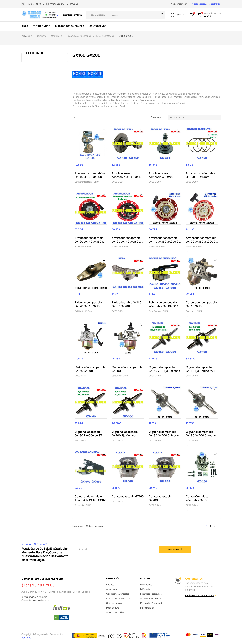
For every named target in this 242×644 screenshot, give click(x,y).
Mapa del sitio (147, 608)
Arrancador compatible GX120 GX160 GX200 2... (202, 240)
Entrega (110, 585)
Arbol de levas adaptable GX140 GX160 (128, 175)
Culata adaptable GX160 (128, 496)
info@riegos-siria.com (34, 597)
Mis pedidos (146, 585)
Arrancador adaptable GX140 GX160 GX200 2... (165, 240)
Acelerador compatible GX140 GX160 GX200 (90, 175)
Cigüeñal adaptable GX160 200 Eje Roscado (164, 369)
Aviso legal (112, 589)
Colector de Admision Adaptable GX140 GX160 (91, 498)
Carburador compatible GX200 (127, 369)
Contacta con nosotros (118, 598)
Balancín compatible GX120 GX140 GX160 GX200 (88, 304)
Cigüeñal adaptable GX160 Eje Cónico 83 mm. (88, 434)
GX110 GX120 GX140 (83, 311)
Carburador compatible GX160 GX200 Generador (90, 369)
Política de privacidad (151, 603)
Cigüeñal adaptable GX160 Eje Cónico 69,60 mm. (202, 369)
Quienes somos (114, 603)
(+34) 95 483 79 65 (38, 585)
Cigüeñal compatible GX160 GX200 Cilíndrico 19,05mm (165, 434)
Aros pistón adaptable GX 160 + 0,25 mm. (201, 175)
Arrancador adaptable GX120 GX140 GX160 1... (90, 240)
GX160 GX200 (34, 53)
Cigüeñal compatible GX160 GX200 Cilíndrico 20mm (202, 434)
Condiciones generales (118, 594)
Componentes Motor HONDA (87, 182)
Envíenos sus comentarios (199, 595)
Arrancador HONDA (83, 246)
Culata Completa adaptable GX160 (197, 498)
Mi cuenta (145, 589)
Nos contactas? (179, 4)
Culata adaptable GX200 (160, 498)
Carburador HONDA (194, 311)
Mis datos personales (151, 594)
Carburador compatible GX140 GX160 (201, 304)
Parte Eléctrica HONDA (158, 311)
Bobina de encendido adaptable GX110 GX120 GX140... (164, 304)
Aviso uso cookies (115, 612)
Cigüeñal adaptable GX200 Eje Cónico (125, 434)
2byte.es (27, 638)
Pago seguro (113, 608)
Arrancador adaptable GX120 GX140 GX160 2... (127, 240)
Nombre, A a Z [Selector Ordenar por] (195, 117)
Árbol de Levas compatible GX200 (161, 175)
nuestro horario (40, 600)
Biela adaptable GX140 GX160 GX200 (127, 304)
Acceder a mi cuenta (151, 598)
